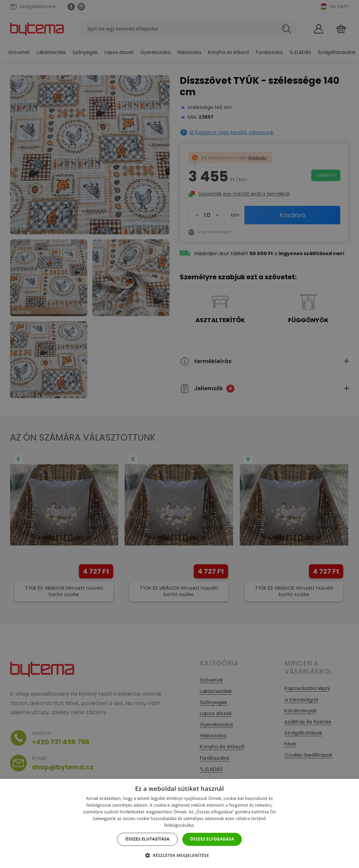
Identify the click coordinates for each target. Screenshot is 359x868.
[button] (180, 855)
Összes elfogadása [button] (212, 839)
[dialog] (179, 434)
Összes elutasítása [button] (147, 839)
